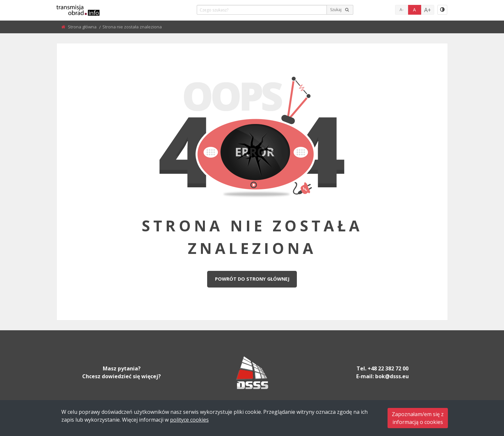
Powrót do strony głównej (252, 279)
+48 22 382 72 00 (388, 368)
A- (402, 10)
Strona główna (83, 27)
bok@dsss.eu (392, 376)
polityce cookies (189, 420)
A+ (428, 10)
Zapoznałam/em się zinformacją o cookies (418, 418)
